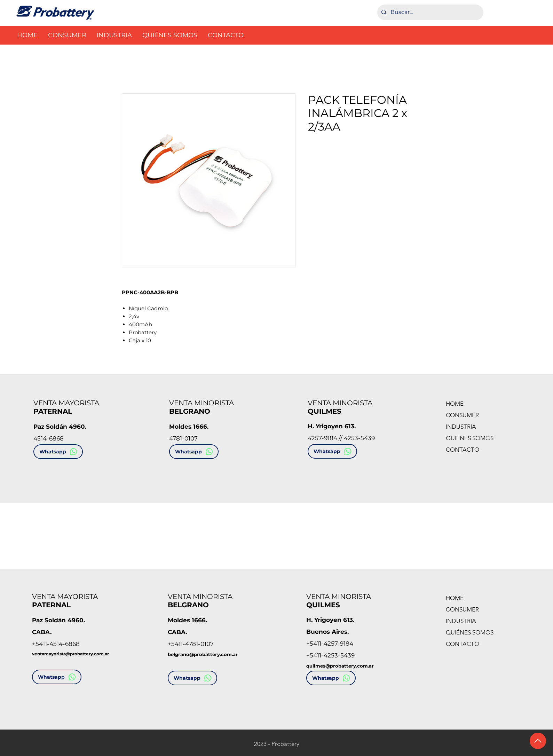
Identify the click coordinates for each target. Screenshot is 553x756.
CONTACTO (463, 450)
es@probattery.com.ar (347, 666)
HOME (455, 404)
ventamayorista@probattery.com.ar (70, 654)
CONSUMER (462, 415)
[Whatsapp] (58, 452)
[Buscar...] (430, 12)
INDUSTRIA (461, 427)
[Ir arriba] (538, 741)
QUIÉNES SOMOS (470, 438)
